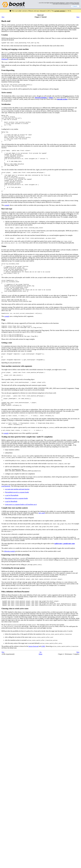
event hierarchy (6, 513)
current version (60, 11)
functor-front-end (33, 675)
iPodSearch (5, 59)
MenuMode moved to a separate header (16, 525)
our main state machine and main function (17, 516)
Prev (3, 17)
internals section (62, 100)
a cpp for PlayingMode (12, 522)
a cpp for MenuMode (11, 528)
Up (41, 680)
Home (40, 682)
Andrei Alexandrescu (64, 4)
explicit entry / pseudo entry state (65, 570)
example (7, 218)
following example (9, 578)
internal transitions (41, 98)
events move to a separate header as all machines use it (21, 531)
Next (78, 17)
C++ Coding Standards (74, 4)
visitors (51, 98)
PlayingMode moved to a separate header (17, 519)
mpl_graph (42, 539)
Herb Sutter (55, 4)
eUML (43, 675)
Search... (75, 6)
